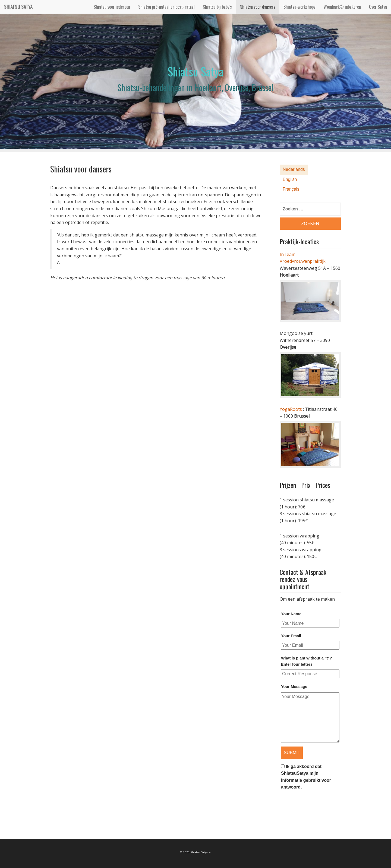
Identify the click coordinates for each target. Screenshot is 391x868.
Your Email (291, 636)
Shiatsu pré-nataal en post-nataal (166, 7)
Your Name (291, 614)
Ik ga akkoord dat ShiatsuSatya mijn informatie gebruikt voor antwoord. (306, 777)
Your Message (294, 687)
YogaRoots (291, 409)
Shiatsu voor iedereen (112, 7)
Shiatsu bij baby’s (217, 7)
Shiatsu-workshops (299, 7)
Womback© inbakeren (342, 7)
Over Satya (378, 7)
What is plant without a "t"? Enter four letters (307, 661)
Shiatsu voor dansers (258, 7)
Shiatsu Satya (18, 7)
